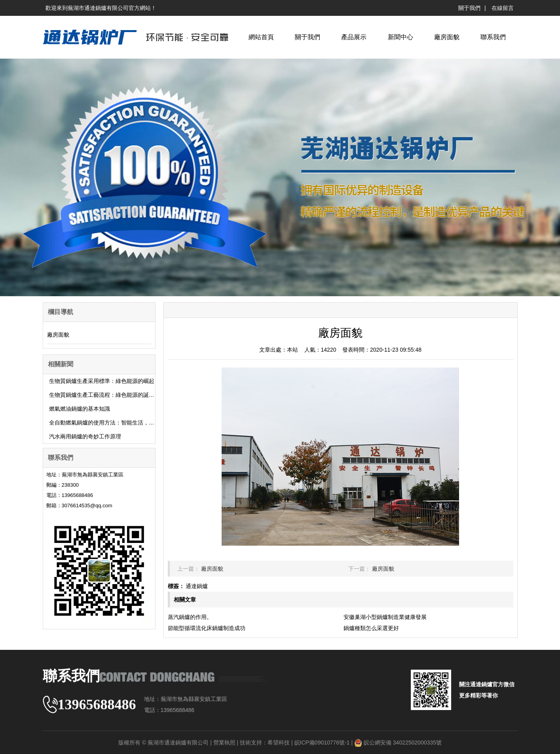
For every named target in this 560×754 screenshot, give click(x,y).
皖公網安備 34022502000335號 (403, 743)
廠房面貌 (447, 37)
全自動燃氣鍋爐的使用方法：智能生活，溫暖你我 (110, 423)
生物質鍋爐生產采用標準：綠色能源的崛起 (102, 381)
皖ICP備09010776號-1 (322, 743)
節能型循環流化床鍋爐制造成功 (207, 628)
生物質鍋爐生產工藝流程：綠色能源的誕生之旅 (107, 395)
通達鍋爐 (197, 586)
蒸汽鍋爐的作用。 (190, 617)
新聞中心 (401, 37)
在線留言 (503, 8)
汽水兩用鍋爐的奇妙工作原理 (85, 436)
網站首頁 (261, 37)
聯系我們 (493, 37)
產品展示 (354, 37)
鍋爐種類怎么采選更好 (371, 628)
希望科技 (279, 743)
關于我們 (469, 8)
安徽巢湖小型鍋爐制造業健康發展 (385, 617)
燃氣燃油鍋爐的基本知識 (80, 409)
